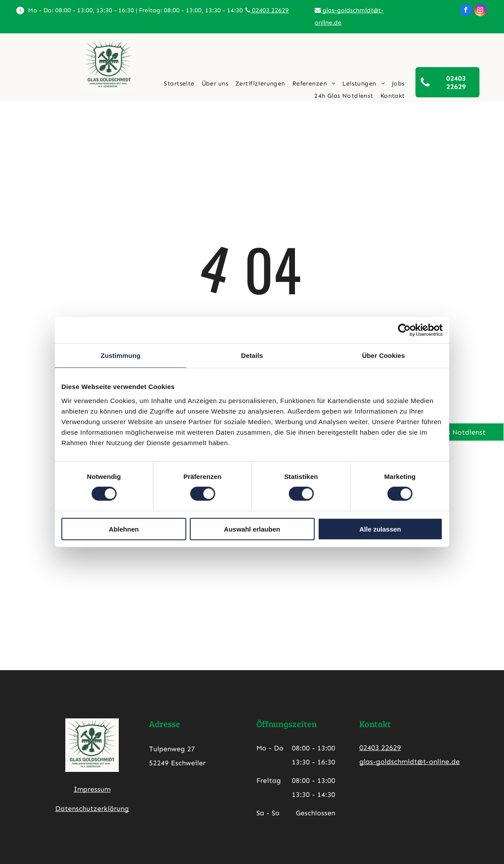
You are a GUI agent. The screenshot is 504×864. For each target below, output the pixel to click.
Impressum (92, 789)
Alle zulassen (380, 529)
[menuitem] (179, 84)
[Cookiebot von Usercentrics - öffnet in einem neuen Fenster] (404, 330)
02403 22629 (267, 10)
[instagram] (480, 11)
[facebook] (466, 11)
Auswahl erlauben (252, 529)
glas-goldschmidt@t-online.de (410, 762)
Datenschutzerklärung (92, 809)
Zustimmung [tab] (121, 355)
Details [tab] (252, 355)
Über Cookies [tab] (383, 355)
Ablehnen (124, 529)
